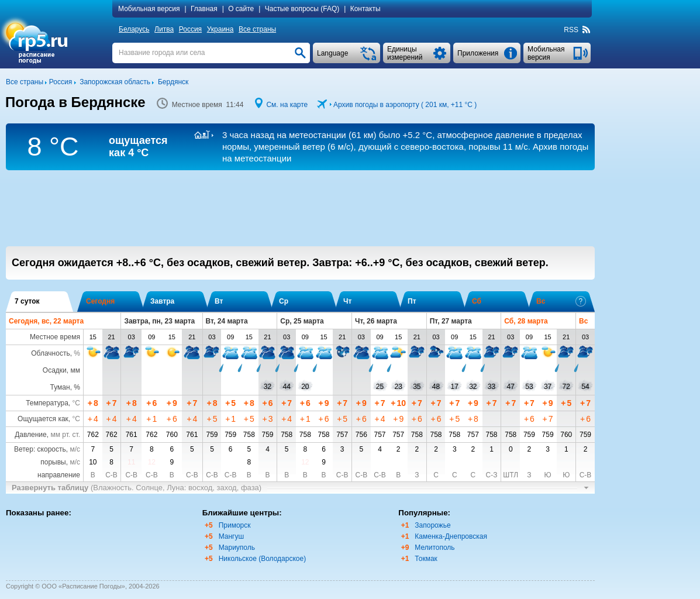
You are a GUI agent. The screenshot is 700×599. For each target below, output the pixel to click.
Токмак (426, 559)
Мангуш (231, 536)
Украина (220, 29)
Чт (347, 301)
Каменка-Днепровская (451, 536)
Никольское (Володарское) (263, 559)
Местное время (55, 337)
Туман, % (65, 387)
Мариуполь (237, 548)
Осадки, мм (61, 370)
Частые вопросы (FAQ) (302, 9)
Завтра (162, 301)
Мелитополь (435, 548)
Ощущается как (43, 419)
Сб (477, 301)
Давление (31, 435)
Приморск (235, 525)
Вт (219, 301)
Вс (561, 301)
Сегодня (100, 301)
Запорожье (432, 525)
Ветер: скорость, (47, 449)
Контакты (365, 9)
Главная (204, 9)
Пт (412, 301)
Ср (284, 301)
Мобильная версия (149, 9)
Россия (190, 29)
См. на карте (287, 105)
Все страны (257, 29)
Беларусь (134, 29)
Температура (47, 403)
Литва (164, 29)
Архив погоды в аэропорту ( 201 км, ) (405, 105)
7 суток (27, 301)
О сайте (241, 9)
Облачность (50, 353)
